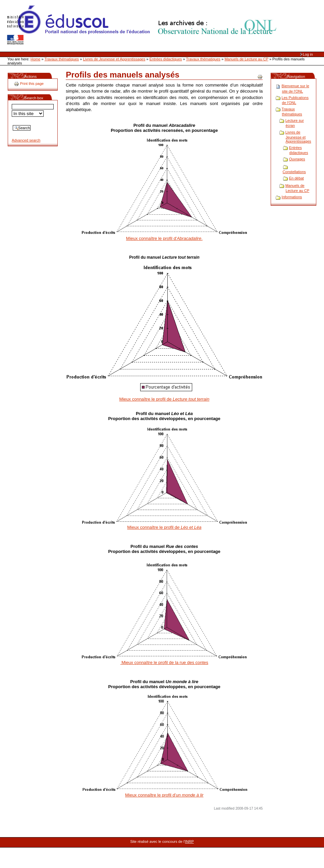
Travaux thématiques (62, 59)
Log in (308, 54)
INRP (190, 841)
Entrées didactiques (166, 59)
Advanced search (26, 140)
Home (35, 59)
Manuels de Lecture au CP (246, 59)
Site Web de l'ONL (143, 25)
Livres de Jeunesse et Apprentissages (114, 59)
